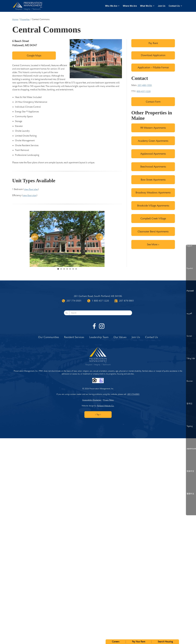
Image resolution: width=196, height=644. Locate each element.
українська (191, 449)
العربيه (189, 313)
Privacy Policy (109, 400)
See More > (153, 244)
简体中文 (190, 471)
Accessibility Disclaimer (92, 400)
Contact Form (153, 102)
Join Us (162, 6)
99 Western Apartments (153, 128)
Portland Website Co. (106, 406)
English (189, 246)
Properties (25, 19)
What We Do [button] (146, 6)
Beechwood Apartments (153, 167)
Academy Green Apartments (153, 141)
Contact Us (174, 6)
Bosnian (190, 381)
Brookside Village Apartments (153, 206)
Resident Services (74, 337)
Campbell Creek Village (153, 218)
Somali (189, 336)
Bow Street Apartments (153, 180)
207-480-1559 (145, 85)
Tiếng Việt (191, 359)
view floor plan (31, 189)
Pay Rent (153, 43)
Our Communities (49, 337)
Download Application (153, 55)
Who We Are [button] (111, 6)
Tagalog (190, 426)
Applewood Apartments (153, 154)
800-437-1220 (144, 91)
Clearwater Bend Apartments (153, 231)
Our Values (120, 337)
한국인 (189, 404)
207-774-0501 (134, 394)
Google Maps (34, 55)
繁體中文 (190, 494)
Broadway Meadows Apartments (153, 193)
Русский (190, 291)
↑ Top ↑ (98, 415)
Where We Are (130, 6)
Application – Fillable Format (153, 67)
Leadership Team (99, 337)
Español (190, 268)
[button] (35, 239)
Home (15, 19)
